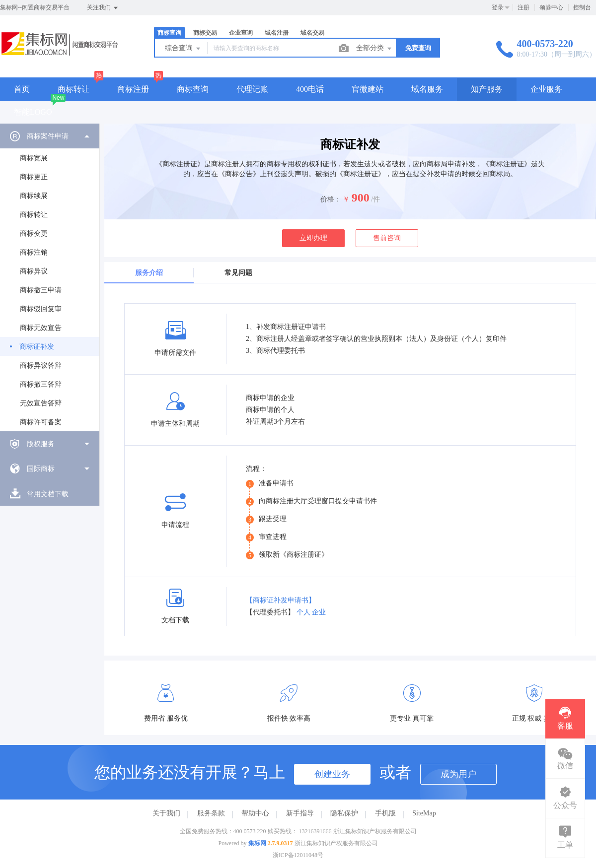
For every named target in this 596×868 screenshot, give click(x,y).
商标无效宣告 (41, 328)
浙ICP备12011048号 (298, 855)
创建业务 (332, 774)
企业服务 (546, 89)
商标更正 (34, 177)
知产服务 (487, 89)
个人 (303, 612)
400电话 (310, 89)
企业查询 (241, 33)
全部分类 (374, 49)
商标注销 (34, 252)
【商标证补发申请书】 (281, 600)
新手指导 (300, 813)
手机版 (385, 813)
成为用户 (458, 774)
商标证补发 (37, 347)
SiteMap (424, 813)
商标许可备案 (41, 422)
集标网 (257, 843)
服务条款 (211, 813)
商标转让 (74, 89)
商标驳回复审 (41, 309)
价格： (331, 199)
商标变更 (34, 234)
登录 (498, 7)
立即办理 (313, 238)
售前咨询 (387, 238)
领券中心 (551, 7)
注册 (523, 7)
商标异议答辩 (41, 366)
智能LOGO (33, 112)
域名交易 (312, 33)
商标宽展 (34, 158)
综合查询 (183, 49)
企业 (319, 612)
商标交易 (205, 33)
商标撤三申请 (41, 290)
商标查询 (169, 33)
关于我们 (166, 813)
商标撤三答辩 (41, 384)
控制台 (582, 7)
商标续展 (34, 196)
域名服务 (427, 89)
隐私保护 (344, 813)
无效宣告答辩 (41, 403)
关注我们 (103, 8)
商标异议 (34, 271)
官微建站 (368, 89)
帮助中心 (255, 813)
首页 (22, 89)
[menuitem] (50, 277)
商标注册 (133, 89)
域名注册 (277, 33)
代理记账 (252, 89)
